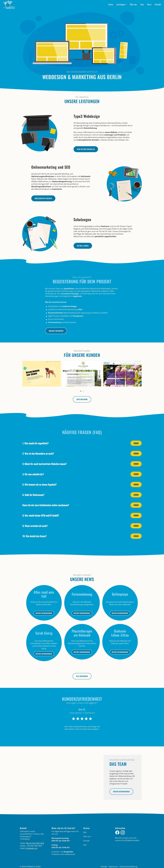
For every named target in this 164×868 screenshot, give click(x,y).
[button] (81, 391)
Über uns (133, 4)
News (149, 4)
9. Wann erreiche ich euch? (35, 526)
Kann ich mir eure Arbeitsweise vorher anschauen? (46, 505)
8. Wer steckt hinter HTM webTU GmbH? (41, 515)
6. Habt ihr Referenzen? (33, 495)
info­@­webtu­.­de (31, 848)
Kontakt (158, 4)
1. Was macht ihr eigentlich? (35, 443)
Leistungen (121, 4)
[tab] (82, 443)
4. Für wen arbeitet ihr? (33, 474)
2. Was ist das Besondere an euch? (38, 453)
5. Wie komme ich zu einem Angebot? (39, 484)
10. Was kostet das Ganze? (34, 536)
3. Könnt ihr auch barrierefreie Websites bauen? (44, 464)
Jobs (142, 4)
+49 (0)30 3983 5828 (36, 843)
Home (111, 4)
